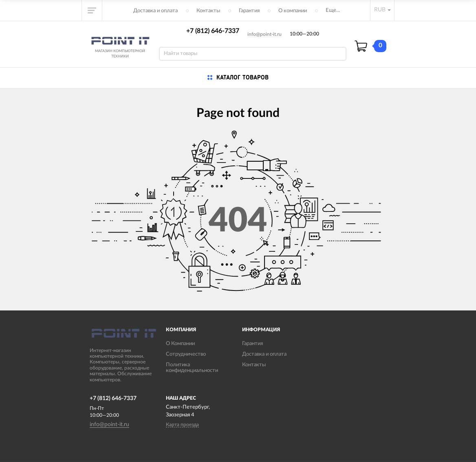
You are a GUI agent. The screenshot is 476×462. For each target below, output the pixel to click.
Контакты (208, 11)
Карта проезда (182, 425)
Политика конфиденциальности (192, 368)
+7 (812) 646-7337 (213, 31)
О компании (293, 11)
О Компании (180, 344)
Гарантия (249, 11)
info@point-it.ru (264, 34)
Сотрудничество (186, 354)
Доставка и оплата (155, 11)
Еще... (333, 10)
